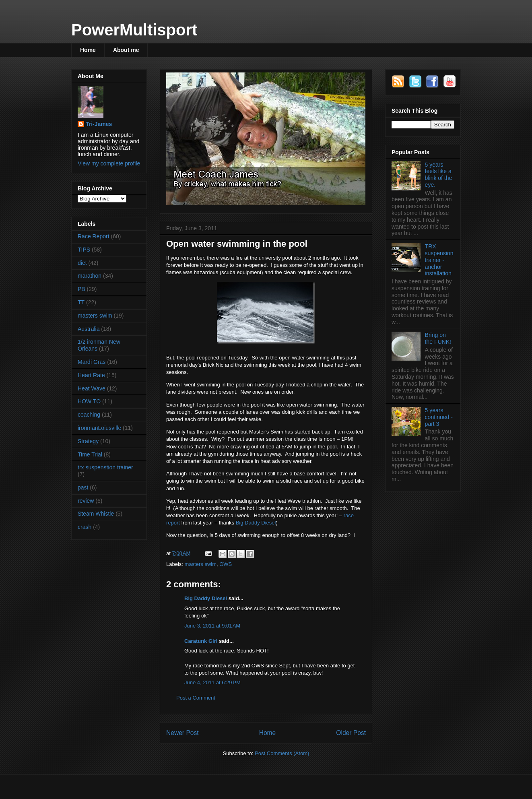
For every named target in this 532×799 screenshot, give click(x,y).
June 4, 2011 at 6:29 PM (212, 682)
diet (82, 263)
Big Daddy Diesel (256, 523)
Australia (89, 329)
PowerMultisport (134, 30)
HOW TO (89, 401)
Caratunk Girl (201, 641)
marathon (90, 276)
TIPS (84, 250)
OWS (226, 564)
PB (81, 289)
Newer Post (182, 733)
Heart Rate (91, 375)
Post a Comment (196, 698)
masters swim (201, 564)
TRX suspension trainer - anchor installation (439, 260)
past (83, 487)
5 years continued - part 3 (439, 417)
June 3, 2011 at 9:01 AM (212, 626)
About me (126, 50)
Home (88, 50)
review (86, 501)
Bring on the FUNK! (438, 338)
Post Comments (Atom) (282, 753)
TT (81, 302)
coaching (89, 415)
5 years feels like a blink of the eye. (439, 175)
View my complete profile (109, 163)
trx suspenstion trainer (105, 467)
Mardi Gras (92, 362)
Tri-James (99, 124)
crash (85, 527)
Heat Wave (92, 388)
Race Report (94, 236)
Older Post (351, 733)
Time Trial (90, 454)
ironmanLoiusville (99, 428)
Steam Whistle (96, 514)
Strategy (88, 441)
